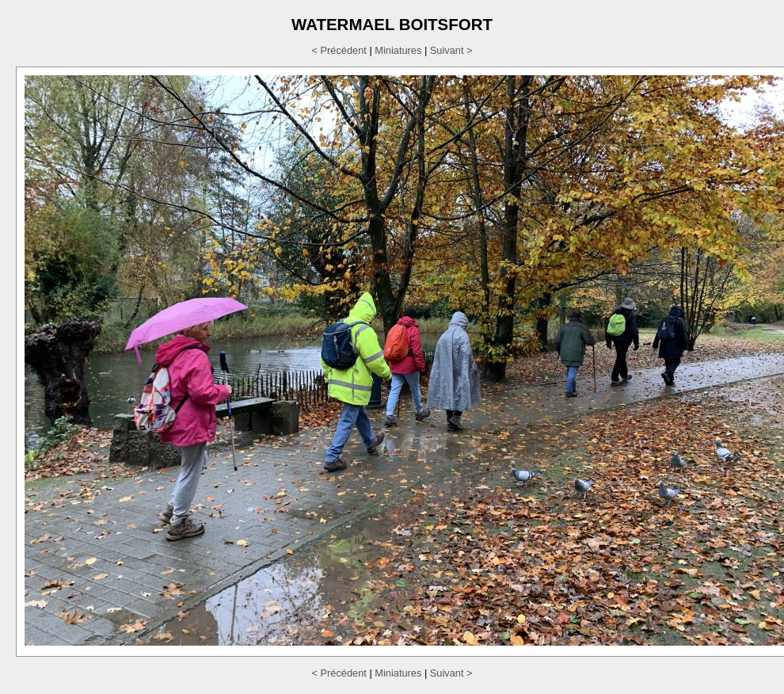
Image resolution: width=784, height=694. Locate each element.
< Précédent (339, 50)
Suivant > (451, 50)
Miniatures (398, 50)
